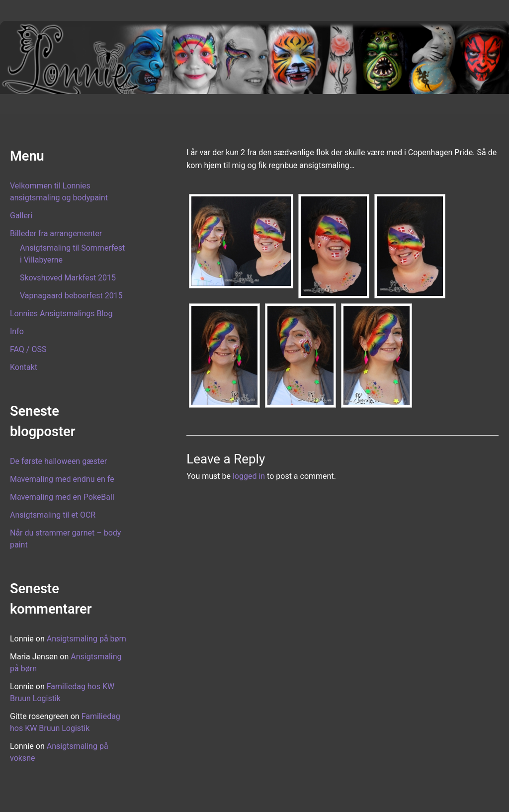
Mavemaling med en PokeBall (62, 497)
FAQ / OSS (28, 349)
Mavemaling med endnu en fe (62, 479)
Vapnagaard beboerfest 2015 (71, 296)
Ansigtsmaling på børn (86, 639)
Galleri (21, 216)
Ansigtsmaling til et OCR (53, 515)
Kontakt (24, 367)
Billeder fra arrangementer (56, 233)
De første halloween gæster (58, 461)
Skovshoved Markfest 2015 (68, 278)
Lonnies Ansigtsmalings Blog (61, 314)
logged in (249, 476)
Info (17, 331)
